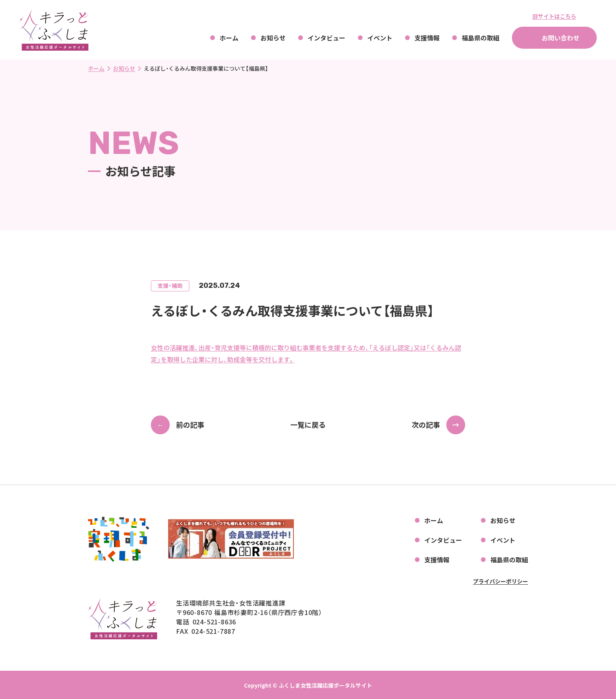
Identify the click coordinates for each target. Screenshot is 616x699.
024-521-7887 (213, 631)
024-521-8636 (214, 622)
